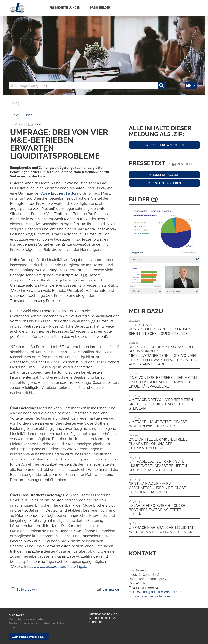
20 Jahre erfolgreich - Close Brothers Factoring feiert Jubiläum (157, 510)
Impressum (96, 622)
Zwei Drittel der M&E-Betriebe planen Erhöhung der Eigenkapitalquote (158, 444)
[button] (191, 86)
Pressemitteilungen (65, 8)
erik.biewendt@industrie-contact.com (156, 592)
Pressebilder (100, 8)
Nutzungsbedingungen (104, 614)
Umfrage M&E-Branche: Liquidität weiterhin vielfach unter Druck (161, 530)
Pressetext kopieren (164, 183)
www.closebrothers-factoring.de (60, 567)
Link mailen (111, 590)
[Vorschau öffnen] (164, 232)
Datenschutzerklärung (103, 618)
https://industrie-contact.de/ (150, 596)
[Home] (17, 8)
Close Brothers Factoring (62, 193)
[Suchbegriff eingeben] (87, 86)
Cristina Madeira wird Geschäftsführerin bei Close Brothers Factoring (157, 488)
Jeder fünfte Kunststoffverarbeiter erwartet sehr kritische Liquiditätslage (162, 329)
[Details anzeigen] (197, 259)
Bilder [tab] (28, 115)
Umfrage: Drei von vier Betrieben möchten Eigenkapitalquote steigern (161, 404)
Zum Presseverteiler (29, 637)
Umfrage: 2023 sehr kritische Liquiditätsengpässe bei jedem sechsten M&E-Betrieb (158, 466)
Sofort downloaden (164, 145)
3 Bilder (37, 124)
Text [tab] (15, 115)
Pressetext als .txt (164, 175)
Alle (14, 103)
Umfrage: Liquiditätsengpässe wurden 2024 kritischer (158, 424)
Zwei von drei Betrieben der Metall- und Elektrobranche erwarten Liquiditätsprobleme (164, 382)
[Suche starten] (162, 86)
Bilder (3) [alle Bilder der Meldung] (143, 199)
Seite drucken (27, 590)
